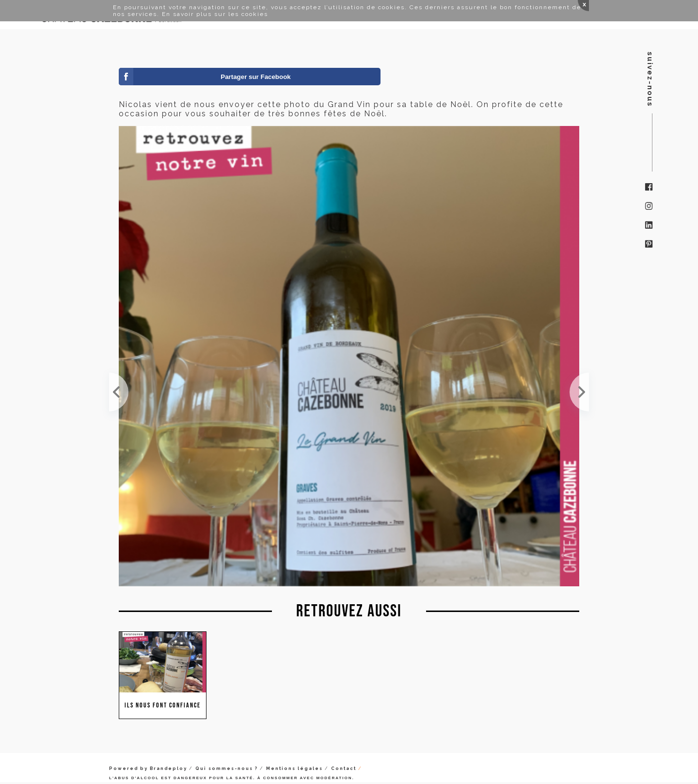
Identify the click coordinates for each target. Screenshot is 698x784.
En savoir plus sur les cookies (215, 14)
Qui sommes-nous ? (227, 768)
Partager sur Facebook (255, 77)
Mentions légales (294, 768)
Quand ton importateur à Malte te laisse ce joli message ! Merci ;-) (579, 392)
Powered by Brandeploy (148, 768)
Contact (344, 768)
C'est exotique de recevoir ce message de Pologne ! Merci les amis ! (119, 392)
